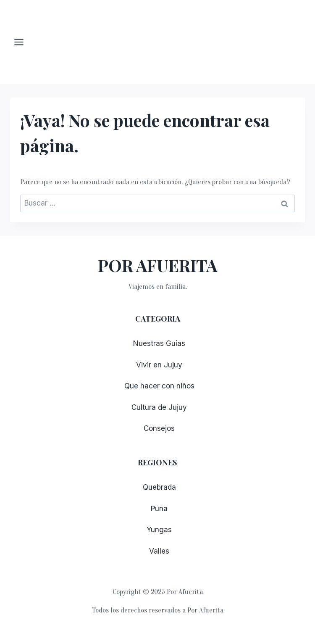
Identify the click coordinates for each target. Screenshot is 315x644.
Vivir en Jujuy (159, 365)
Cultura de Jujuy (159, 407)
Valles (159, 551)
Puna (159, 509)
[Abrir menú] (23, 42)
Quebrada (159, 487)
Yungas (159, 530)
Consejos (159, 428)
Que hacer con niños (159, 386)
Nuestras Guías (159, 343)
